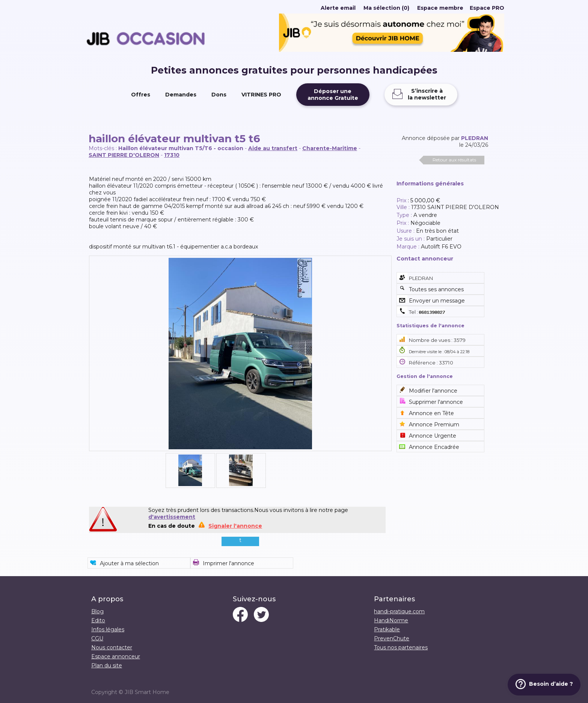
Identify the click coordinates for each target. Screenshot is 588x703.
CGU (97, 638)
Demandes (181, 95)
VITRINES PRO (261, 95)
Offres (141, 95)
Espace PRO (487, 8)
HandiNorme (391, 620)
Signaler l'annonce (235, 526)
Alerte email (338, 8)
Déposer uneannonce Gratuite (333, 95)
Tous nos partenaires (401, 647)
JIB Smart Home (147, 692)
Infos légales (108, 629)
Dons (219, 95)
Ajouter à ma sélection (129, 563)
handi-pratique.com (399, 611)
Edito (98, 620)
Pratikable (387, 629)
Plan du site (107, 665)
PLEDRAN (475, 138)
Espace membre (440, 8)
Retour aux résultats (454, 160)
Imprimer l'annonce (228, 563)
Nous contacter (112, 647)
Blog (97, 611)
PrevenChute (392, 638)
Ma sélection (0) (386, 8)
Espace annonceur (116, 656)
